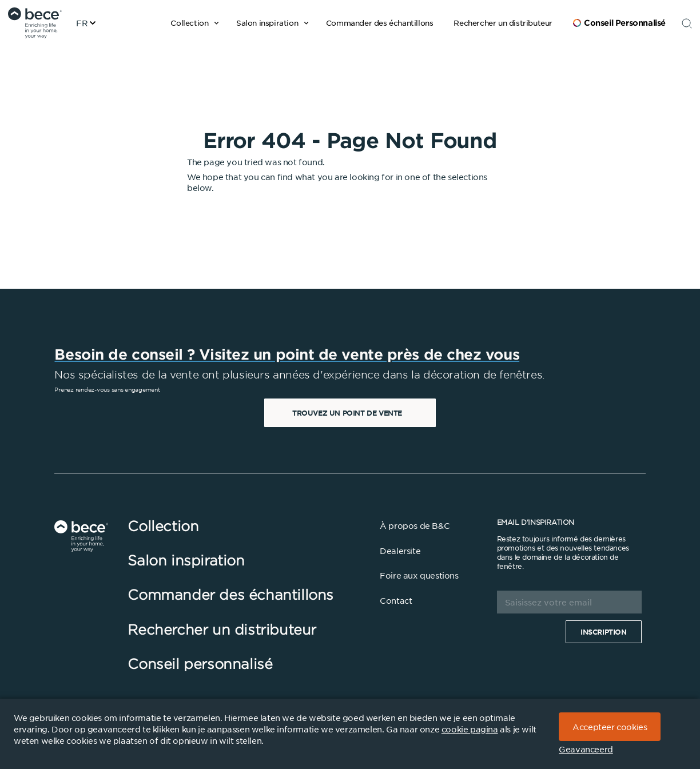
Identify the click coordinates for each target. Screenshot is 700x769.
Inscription (604, 632)
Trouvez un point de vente (347, 413)
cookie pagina (470, 729)
